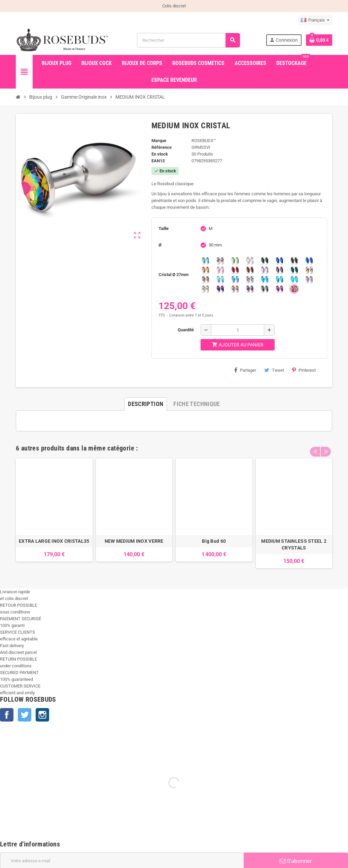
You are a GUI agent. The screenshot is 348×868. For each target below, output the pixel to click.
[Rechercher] (188, 40)
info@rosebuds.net (18, 864)
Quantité (186, 330)
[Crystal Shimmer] (205, 289)
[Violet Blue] (220, 289)
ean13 (158, 161)
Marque (159, 141)
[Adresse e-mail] (122, 745)
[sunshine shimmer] (309, 270)
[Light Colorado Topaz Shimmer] (235, 279)
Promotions (15, 798)
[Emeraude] (265, 261)
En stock (160, 154)
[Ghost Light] (250, 289)
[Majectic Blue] (309, 261)
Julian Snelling (136, 826)
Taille (164, 228)
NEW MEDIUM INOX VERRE (134, 541)
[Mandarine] (205, 270)
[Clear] (250, 261)
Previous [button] (315, 446)
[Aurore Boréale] (220, 261)
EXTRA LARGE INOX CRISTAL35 (54, 541)
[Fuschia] (279, 289)
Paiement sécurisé (259, 808)
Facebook (7, 715)
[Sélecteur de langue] (315, 20)
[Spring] (265, 270)
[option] (54, 513)
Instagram (42, 715)
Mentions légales (257, 817)
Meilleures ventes (21, 817)
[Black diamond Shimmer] (265, 279)
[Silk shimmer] (309, 279)
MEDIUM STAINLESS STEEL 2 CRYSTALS (294, 544)
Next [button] (325, 446)
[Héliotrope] (279, 261)
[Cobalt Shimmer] (294, 279)
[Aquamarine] (205, 261)
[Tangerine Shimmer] (250, 279)
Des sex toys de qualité (145, 808)
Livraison (250, 798)
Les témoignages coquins (147, 836)
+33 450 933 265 (53, 864)
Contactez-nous (137, 845)
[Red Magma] (235, 270)
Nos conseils (135, 817)
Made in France (137, 798)
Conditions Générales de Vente (270, 826)
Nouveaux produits (22, 808)
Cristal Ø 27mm (173, 275)
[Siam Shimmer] (220, 279)
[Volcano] (279, 270)
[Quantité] (238, 330)
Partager (245, 370)
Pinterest (304, 370)
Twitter (25, 715)
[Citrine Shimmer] (205, 279)
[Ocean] (294, 270)
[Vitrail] (294, 289)
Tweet (274, 370)
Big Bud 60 (214, 541)
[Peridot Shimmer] (279, 279)
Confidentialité (255, 836)
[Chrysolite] (235, 261)
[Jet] (294, 261)
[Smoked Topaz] (250, 270)
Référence (162, 147)
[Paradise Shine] (235, 289)
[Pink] (220, 270)
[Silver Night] (265, 289)
